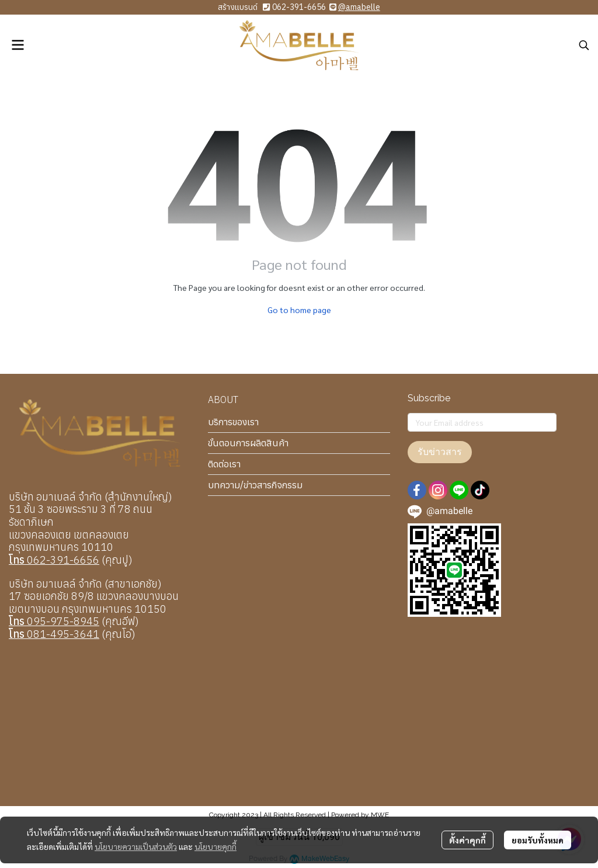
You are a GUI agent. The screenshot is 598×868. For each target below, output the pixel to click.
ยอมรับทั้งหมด (538, 840)
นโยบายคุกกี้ (215, 846)
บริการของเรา (233, 422)
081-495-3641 (54, 634)
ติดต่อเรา (224, 464)
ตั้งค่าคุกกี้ (467, 840)
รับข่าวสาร (440, 452)
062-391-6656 (299, 7)
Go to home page (299, 310)
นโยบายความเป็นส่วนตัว (136, 846)
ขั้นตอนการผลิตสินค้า (248, 443)
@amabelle (359, 7)
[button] (584, 45)
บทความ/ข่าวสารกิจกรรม (255, 485)
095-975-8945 (54, 621)
